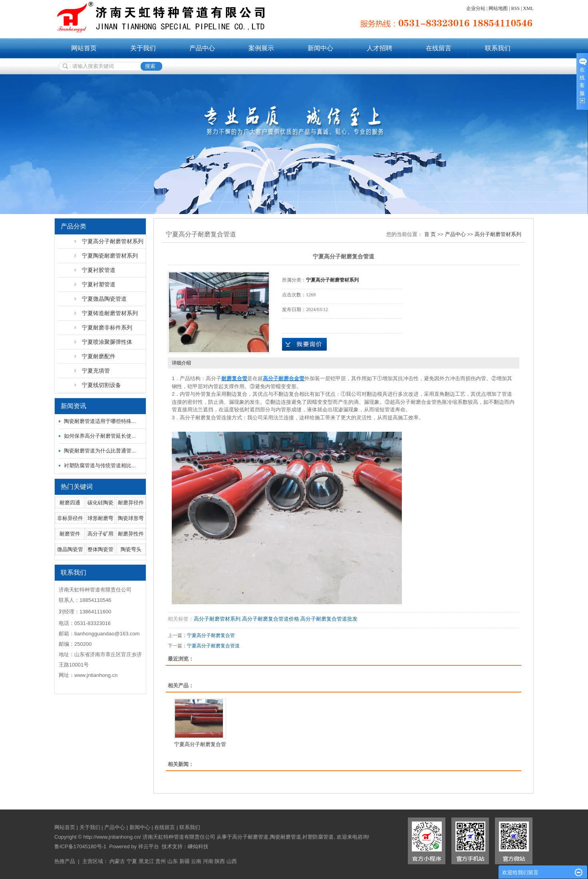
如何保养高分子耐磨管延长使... (100, 436)
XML (528, 8)
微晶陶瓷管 (70, 549)
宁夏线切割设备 (101, 385)
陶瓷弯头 (131, 549)
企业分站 (476, 8)
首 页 (430, 234)
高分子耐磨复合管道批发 (329, 619)
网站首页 (84, 48)
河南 (208, 861)
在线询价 (304, 344)
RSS (515, 8)
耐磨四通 (70, 503)
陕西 (220, 861)
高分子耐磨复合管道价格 (271, 619)
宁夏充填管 (96, 371)
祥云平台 (149, 846)
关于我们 (143, 48)
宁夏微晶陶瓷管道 (104, 299)
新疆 (185, 861)
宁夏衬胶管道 (99, 270)
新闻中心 (320, 48)
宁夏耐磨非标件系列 (107, 327)
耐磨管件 (70, 534)
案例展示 (261, 48)
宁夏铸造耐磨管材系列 (110, 313)
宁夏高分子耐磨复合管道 (213, 646)
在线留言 (439, 48)
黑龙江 (146, 861)
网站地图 (498, 8)
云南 (196, 861)
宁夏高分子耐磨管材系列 (113, 241)
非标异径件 (70, 518)
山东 (173, 861)
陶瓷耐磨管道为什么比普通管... (100, 451)
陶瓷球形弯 (131, 518)
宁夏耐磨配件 (99, 356)
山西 (232, 861)
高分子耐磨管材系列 (498, 234)
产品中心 (202, 48)
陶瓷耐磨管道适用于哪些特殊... (100, 421)
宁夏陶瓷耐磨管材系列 (110, 256)
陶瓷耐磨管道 (286, 837)
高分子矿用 (100, 534)
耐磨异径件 (131, 503)
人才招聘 (379, 48)
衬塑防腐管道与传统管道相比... (100, 465)
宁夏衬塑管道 (99, 284)
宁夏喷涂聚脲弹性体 (107, 342)
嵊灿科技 (198, 846)
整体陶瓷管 (100, 549)
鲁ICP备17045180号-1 (80, 846)
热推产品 (65, 861)
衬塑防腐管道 (318, 837)
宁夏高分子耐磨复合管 (211, 635)
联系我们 (498, 48)
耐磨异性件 (131, 534)
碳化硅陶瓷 (100, 503)
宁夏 (132, 861)
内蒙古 (117, 861)
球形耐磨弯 (100, 518)
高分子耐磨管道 (250, 837)
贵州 (161, 861)
